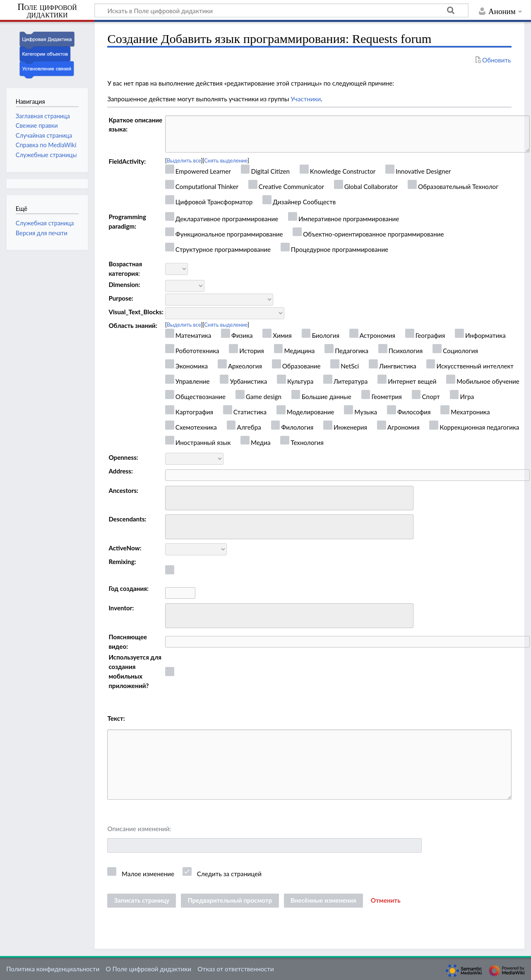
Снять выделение (226, 160)
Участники (306, 99)
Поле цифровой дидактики (47, 11)
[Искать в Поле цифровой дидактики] (281, 10)
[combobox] (289, 498)
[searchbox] (173, 497)
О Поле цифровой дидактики (148, 969)
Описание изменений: (139, 829)
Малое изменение (148, 874)
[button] (386, 901)
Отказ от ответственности (235, 969)
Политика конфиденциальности (53, 969)
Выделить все (184, 160)
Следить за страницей (229, 874)
